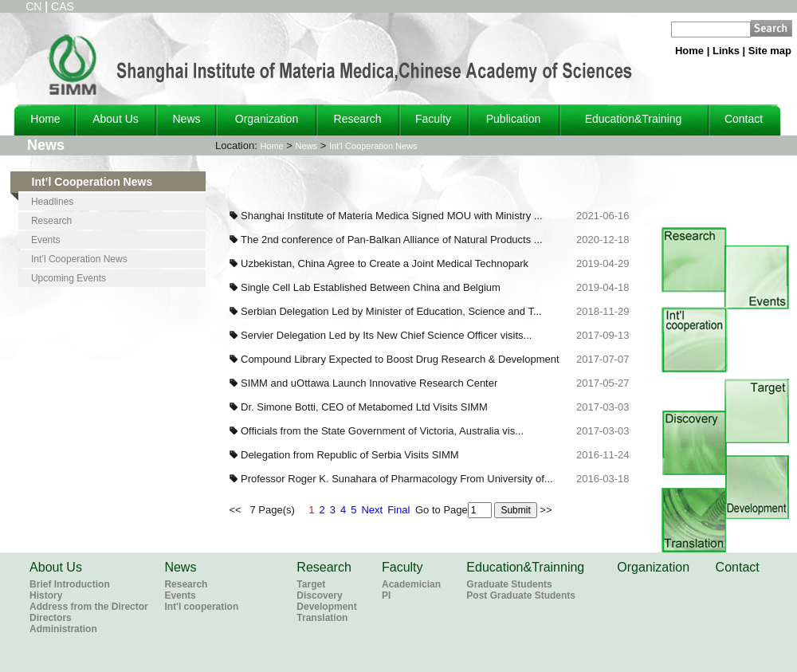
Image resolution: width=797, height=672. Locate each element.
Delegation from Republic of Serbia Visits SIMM (350, 455)
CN (33, 6)
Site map (770, 51)
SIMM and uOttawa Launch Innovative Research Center (369, 383)
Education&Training (634, 119)
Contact (744, 119)
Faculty (433, 119)
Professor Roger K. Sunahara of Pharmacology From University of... (397, 479)
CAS (63, 6)
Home (689, 51)
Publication (514, 119)
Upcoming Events (69, 278)
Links (726, 51)
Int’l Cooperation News (373, 146)
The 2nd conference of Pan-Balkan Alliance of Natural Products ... (392, 240)
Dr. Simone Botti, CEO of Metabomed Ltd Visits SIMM (364, 407)
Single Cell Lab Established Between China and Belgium (371, 287)
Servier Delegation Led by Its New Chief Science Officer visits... (386, 335)
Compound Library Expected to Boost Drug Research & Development (400, 359)
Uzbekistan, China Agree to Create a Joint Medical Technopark (385, 263)
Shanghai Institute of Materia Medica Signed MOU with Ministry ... (392, 216)
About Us (116, 119)
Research (358, 119)
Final (398, 510)
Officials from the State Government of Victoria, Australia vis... (382, 431)
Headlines (52, 202)
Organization (267, 119)
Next (372, 510)
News (186, 119)
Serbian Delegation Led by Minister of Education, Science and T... (391, 311)
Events (46, 240)
